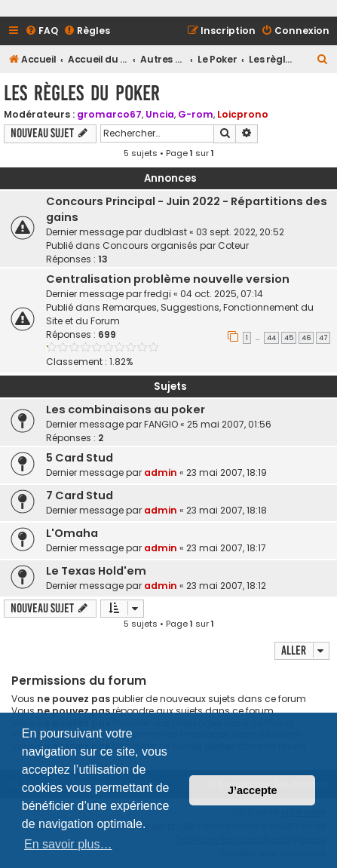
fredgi (158, 294)
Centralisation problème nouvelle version (168, 279)
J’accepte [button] (253, 790)
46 (306, 338)
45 (289, 338)
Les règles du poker (82, 93)
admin (161, 472)
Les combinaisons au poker (126, 409)
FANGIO (161, 424)
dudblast (165, 232)
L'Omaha (72, 533)
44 (271, 338)
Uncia (160, 114)
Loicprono (243, 114)
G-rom (196, 114)
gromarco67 (109, 114)
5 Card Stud (80, 458)
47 (323, 338)
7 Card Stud (80, 495)
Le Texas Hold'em (96, 571)
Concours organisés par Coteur (176, 245)
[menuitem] (41, 31)
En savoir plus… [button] (68, 844)
